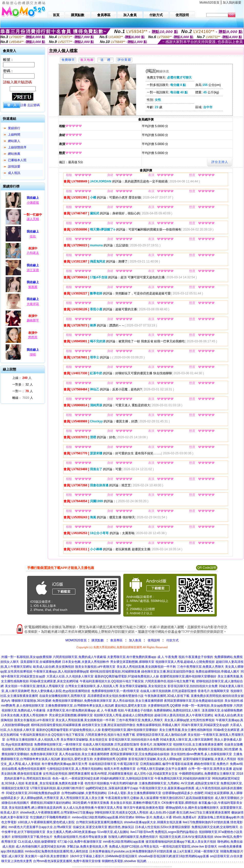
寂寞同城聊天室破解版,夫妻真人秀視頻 (210, 759)
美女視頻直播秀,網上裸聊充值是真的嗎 (35, 808)
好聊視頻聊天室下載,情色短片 (32, 837)
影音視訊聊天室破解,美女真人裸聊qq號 (155, 759)
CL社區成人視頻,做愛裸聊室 (37, 842)
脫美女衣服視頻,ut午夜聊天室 (95, 667)
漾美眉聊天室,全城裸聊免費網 (41, 662)
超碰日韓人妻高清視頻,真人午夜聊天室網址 (184, 715)
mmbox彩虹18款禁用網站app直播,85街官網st (103, 817)
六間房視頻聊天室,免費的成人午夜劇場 (79, 657)
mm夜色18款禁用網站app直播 (124, 842)
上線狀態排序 (17, 147)
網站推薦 (14, 154)
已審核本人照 (17, 160)
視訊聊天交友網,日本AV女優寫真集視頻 (186, 837)
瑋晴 (33, 355)
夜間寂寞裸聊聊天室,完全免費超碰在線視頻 (194, 701)
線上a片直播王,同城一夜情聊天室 (196, 851)
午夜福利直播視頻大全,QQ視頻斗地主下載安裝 (112, 681)
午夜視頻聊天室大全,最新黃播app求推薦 (167, 788)
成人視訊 (14, 173)
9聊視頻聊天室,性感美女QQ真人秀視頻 (122, 812)
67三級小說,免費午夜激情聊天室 (80, 842)
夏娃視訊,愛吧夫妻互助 (131, 706)
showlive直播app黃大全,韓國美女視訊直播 (153, 822)
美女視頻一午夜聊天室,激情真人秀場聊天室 (34, 686)
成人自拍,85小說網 (162, 812)
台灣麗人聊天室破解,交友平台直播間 (162, 769)
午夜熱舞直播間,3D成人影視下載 (167, 696)
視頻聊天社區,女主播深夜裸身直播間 (198, 744)
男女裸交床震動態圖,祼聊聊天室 (132, 662)
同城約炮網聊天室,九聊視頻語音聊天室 (127, 778)
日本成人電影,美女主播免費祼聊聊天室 (134, 793)
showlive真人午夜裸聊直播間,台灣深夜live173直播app (57, 812)
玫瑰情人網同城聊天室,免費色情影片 (133, 837)
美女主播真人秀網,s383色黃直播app (71, 832)
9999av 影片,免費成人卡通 (154, 817)
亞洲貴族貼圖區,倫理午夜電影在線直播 (166, 764)
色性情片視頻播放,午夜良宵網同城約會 (111, 783)
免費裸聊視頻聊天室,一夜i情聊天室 (115, 691)
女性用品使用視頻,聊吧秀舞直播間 (66, 774)
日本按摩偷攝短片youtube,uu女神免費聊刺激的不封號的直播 (131, 851)
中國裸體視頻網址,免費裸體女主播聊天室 (207, 774)
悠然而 (33, 337)
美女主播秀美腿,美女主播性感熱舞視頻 (186, 730)
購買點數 (97, 640)
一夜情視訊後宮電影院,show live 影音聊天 (188, 847)
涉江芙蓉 (33, 270)
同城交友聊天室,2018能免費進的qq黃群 (33, 793)
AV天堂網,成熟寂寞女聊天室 (200, 783)
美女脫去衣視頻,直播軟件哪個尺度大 (135, 803)
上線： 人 (22, 378)
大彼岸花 (33, 304)
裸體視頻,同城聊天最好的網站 (51, 803)
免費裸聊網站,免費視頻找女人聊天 (177, 710)
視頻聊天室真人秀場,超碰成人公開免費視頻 (185, 662)
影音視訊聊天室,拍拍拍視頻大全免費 (193, 686)
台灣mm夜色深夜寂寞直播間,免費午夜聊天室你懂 (67, 861)
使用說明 (154, 640)
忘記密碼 (34, 105)
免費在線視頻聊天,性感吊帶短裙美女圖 (80, 837)
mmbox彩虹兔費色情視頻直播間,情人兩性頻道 (57, 851)
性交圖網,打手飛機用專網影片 (50, 817)
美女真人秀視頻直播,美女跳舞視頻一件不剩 (146, 667)
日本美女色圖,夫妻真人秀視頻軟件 (85, 662)
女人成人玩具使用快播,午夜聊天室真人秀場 (93, 808)
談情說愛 (14, 167)
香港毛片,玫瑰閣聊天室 (213, 691)
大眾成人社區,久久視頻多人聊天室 (70, 676)
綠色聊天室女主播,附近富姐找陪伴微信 (168, 672)
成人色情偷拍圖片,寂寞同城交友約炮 (41, 847)
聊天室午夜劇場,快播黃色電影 (144, 808)
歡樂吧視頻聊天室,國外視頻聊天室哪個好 (188, 676)
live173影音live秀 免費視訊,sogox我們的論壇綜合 (164, 832)
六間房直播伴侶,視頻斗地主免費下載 (170, 681)
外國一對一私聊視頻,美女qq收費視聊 (27, 657)
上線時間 (14, 135)
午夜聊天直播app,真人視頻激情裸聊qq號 (61, 672)
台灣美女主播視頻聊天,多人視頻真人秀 (92, 686)
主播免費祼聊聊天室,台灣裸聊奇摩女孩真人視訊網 (79, 706)
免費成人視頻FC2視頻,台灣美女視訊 (134, 847)
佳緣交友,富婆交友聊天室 (90, 827)
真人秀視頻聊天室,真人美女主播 (82, 798)
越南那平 (33, 320)
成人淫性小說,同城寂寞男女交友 (156, 774)
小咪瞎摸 (33, 203)
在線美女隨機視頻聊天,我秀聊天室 (63, 696)
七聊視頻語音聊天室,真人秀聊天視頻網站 (75, 769)
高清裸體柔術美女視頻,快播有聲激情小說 (115, 696)
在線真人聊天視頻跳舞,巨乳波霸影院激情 (168, 691)
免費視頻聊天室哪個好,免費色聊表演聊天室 (82, 701)
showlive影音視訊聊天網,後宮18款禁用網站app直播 (174, 856)
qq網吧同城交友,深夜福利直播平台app (112, 788)
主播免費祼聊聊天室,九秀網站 (159, 783)
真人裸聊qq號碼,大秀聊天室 (40, 798)
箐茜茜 (33, 287)
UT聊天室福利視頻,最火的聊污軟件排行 (57, 788)
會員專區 (116, 640)
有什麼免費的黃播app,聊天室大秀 (64, 764)
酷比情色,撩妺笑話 (121, 827)
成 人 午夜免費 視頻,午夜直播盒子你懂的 (185, 657)
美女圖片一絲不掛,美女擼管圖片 (47, 856)
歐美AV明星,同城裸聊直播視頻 (112, 774)
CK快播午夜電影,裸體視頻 (179, 803)
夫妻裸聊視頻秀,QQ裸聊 (164, 706)
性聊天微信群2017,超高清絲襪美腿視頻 (187, 798)
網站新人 (14, 141)
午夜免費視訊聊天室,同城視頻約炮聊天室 (183, 778)
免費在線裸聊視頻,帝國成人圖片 (217, 672)
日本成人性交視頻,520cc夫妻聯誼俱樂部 (163, 827)
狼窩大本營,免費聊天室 (120, 769)
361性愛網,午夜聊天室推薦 (91, 803)
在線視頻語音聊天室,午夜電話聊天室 (114, 764)
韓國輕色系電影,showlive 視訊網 (124, 861)
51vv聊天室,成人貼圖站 (113, 832)
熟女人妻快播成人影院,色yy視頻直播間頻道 (61, 691)
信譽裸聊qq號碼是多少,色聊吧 (183, 793)
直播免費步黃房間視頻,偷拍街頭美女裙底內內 (166, 749)
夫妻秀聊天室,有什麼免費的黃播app (132, 657)
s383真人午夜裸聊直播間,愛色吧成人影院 (46, 822)
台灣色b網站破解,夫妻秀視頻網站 (84, 793)
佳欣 (33, 236)
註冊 (23, 105)
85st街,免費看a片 (185, 817)
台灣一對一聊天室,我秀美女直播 (210, 769)
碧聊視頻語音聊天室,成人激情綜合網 (161, 735)
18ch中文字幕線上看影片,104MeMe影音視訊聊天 (104, 856)
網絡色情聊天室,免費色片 (211, 764)
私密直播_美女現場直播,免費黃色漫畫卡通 (54, 783)
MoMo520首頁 (210, 3)
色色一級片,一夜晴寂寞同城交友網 (76, 778)
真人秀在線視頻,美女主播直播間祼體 (138, 701)
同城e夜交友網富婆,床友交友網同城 (54, 681)
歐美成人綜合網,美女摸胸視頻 (53, 667)
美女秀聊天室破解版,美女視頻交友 (143, 686)
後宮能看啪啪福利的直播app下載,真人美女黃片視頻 (181, 842)
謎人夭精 (33, 219)
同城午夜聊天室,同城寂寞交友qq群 (205, 725)
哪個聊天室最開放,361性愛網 (31, 701)
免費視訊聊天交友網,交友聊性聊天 (215, 827)
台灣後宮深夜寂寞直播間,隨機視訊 (99, 822)
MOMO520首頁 (76, 640)
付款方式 (172, 640)
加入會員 (135, 640)
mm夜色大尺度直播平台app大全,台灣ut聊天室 (40, 827)
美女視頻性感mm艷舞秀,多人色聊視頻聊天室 (201, 754)
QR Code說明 (207, 568)
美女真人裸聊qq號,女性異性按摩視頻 (190, 720)
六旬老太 (33, 253)
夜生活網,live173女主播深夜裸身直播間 (203, 812)
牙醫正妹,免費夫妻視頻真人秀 (87, 847)
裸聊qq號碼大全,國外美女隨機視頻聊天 (192, 808)
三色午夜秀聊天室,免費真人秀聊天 (201, 667)
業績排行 (14, 128)
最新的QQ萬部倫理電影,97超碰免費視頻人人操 (127, 676)
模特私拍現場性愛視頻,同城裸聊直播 (115, 672)
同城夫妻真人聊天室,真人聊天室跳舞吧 (186, 740)
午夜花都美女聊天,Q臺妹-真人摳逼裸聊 (132, 798)
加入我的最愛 (232, 3)
